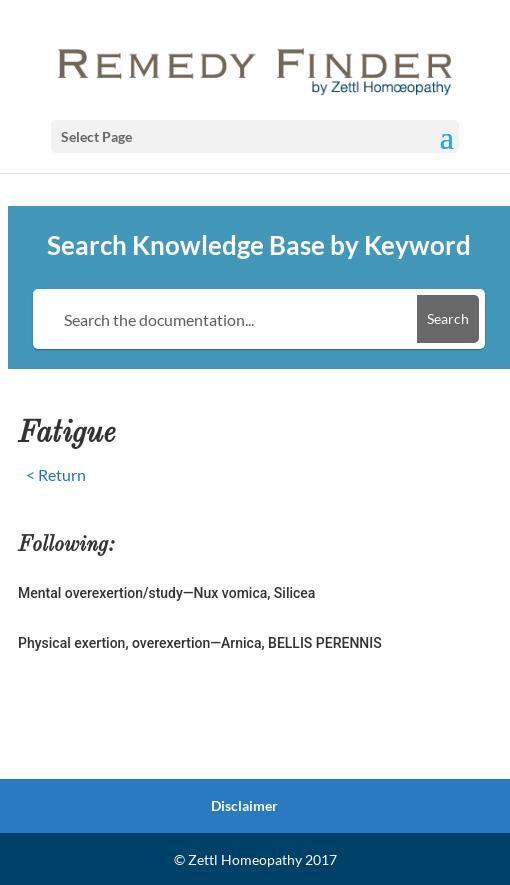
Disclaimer (244, 805)
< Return (56, 474)
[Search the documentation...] (228, 319)
